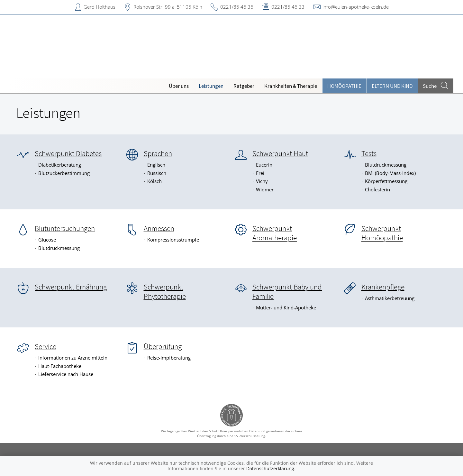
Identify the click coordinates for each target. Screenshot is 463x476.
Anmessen (159, 228)
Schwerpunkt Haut (280, 153)
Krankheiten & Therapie (291, 86)
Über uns (179, 86)
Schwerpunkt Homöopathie (382, 233)
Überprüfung (163, 346)
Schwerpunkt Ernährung (71, 287)
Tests (369, 153)
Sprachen (158, 153)
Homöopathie (344, 86)
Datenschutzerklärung (270, 468)
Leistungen (211, 86)
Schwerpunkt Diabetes (68, 153)
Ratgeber (244, 86)
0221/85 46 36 (237, 7)
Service (45, 346)
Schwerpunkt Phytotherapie (165, 292)
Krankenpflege (383, 287)
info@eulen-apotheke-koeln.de (356, 7)
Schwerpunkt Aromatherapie (275, 233)
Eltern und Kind (392, 86)
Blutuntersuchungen (65, 228)
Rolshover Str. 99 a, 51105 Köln (168, 7)
